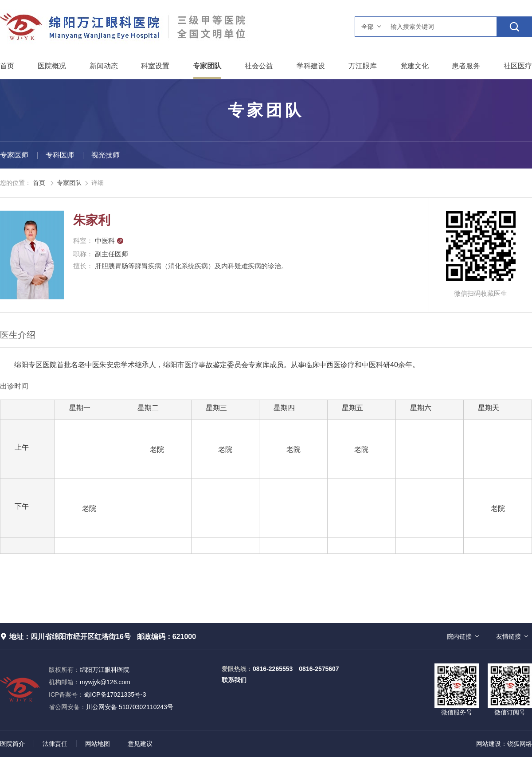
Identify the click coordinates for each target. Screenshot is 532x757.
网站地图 (98, 744)
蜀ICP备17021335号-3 (115, 694)
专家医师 (14, 155)
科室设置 (155, 66)
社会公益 (259, 66)
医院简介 (12, 744)
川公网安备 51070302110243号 (111, 707)
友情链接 (509, 636)
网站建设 (489, 744)
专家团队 (207, 66)
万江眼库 (363, 66)
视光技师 (106, 155)
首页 (7, 66)
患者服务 (466, 66)
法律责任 (55, 744)
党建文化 (415, 66)
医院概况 (52, 66)
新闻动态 (104, 66)
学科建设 (311, 66)
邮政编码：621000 (166, 637)
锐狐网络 (520, 744)
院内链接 (459, 636)
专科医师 (60, 155)
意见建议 (140, 744)
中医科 (109, 241)
